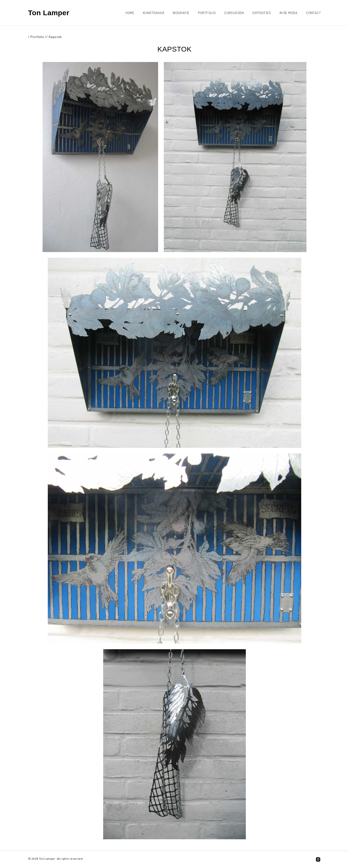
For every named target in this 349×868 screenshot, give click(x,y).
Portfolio (207, 13)
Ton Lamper (49, 13)
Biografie (181, 13)
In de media (288, 13)
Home (130, 13)
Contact (313, 13)
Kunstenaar (154, 13)
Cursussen (234, 13)
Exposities (262, 13)
